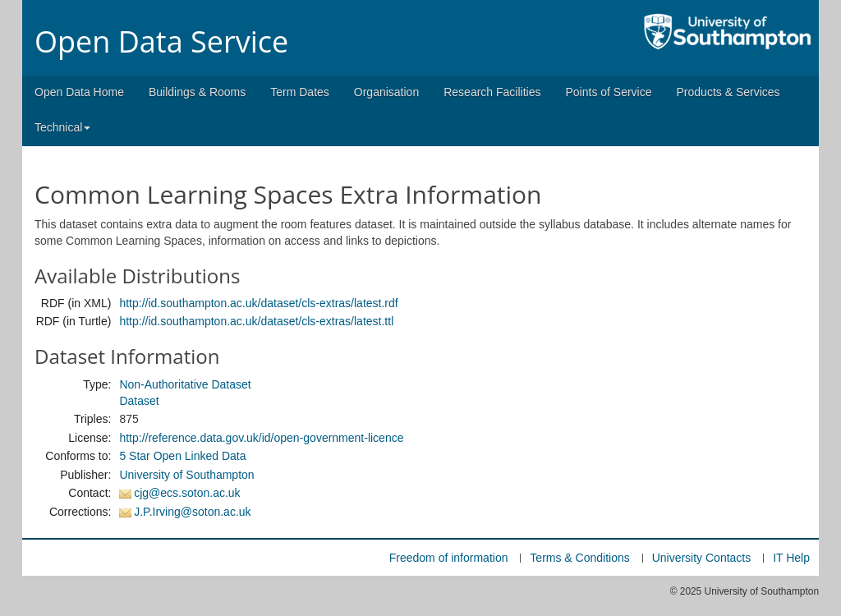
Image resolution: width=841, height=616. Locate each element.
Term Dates (300, 92)
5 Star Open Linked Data (182, 456)
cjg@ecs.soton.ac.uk (187, 493)
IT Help (791, 558)
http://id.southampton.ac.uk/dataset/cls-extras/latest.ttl (256, 321)
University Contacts (702, 558)
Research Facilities (492, 92)
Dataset (139, 401)
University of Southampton (186, 475)
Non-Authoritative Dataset (185, 384)
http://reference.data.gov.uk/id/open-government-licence (261, 438)
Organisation (386, 92)
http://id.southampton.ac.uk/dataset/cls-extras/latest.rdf (258, 303)
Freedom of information (449, 558)
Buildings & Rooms (197, 92)
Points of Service (608, 92)
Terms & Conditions (579, 558)
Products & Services (728, 92)
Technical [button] (62, 127)
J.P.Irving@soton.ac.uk (192, 512)
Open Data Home (79, 92)
